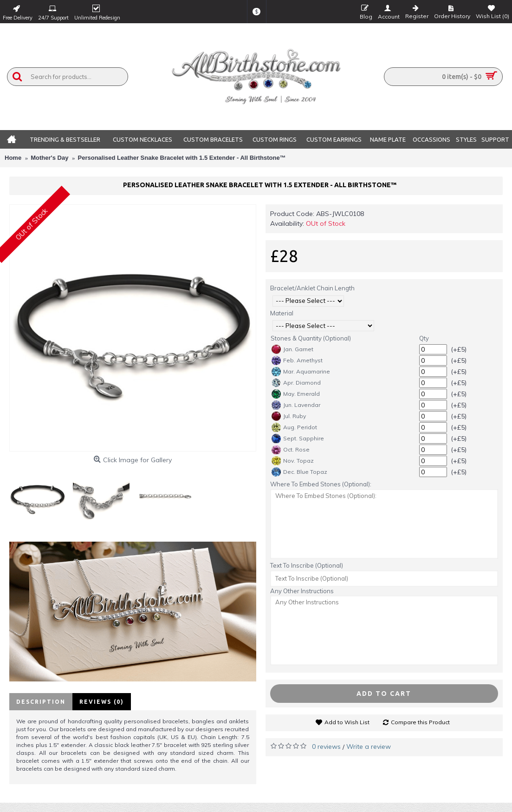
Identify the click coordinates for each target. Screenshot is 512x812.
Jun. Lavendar (296, 405)
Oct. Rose (291, 450)
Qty (424, 338)
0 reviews (326, 747)
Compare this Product (420, 722)
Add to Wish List (347, 722)
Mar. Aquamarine (301, 372)
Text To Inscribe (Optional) (307, 565)
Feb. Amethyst (297, 360)
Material (282, 313)
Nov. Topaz (293, 461)
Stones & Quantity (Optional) (311, 338)
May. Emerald (296, 394)
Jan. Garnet (292, 349)
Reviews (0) (102, 702)
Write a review (369, 747)
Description (41, 702)
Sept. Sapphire (298, 439)
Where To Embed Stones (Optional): (321, 484)
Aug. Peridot (294, 427)
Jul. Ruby (289, 416)
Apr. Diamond (296, 383)
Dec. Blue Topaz (299, 472)
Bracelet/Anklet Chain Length (312, 288)
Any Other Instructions (302, 591)
